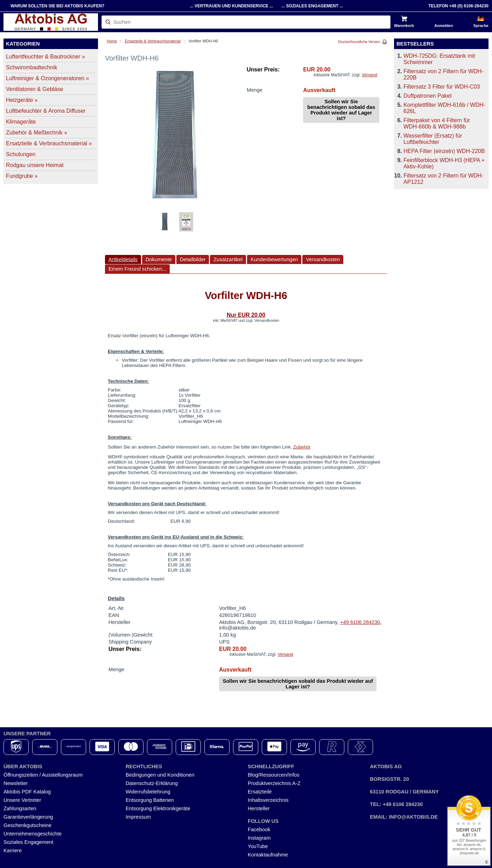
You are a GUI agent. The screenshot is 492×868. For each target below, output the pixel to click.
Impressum (138, 817)
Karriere (13, 850)
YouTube (258, 846)
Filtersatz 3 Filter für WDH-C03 (442, 87)
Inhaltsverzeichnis (268, 800)
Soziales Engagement (29, 842)
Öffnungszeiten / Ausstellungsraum (43, 775)
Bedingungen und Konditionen (160, 775)
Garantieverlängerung (28, 817)
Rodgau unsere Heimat (35, 165)
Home (112, 41)
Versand (370, 75)
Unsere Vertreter (22, 800)
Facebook (259, 829)
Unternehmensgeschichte (33, 834)
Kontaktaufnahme (268, 855)
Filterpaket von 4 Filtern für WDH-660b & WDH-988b (437, 123)
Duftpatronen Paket (428, 96)
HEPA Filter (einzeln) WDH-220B (444, 151)
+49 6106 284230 (360, 622)
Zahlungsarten (20, 808)
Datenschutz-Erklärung (152, 783)
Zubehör (302, 447)
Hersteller (259, 808)
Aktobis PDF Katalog (27, 792)
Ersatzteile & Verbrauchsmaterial (153, 41)
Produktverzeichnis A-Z (274, 783)
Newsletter (16, 783)
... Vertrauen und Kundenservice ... (231, 6)
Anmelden (444, 26)
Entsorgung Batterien (150, 800)
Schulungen (21, 154)
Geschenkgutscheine (27, 825)
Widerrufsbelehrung (148, 792)
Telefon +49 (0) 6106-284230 (458, 6)
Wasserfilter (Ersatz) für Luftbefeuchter (433, 139)
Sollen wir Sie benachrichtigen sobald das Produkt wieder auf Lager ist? (341, 110)
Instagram (259, 838)
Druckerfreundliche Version (359, 42)
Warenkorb (404, 26)
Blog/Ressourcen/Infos (273, 775)
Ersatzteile (260, 792)
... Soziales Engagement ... (312, 6)
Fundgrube (22, 176)
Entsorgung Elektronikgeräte (158, 808)
